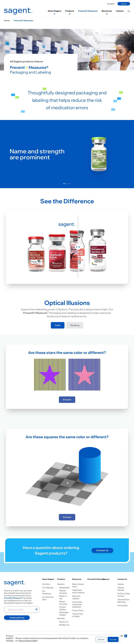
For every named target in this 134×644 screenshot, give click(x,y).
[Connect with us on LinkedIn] (121, 636)
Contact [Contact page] (111, 4)
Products (61, 579)
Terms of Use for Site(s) (28, 641)
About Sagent (48, 579)
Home (7, 20)
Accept (113, 639)
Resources (77, 579)
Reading (75, 325)
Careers (106, 579)
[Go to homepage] (15, 583)
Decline (101, 639)
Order (124, 4)
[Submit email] (36, 610)
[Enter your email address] (20, 610)
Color (58, 325)
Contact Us (122, 579)
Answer (67, 400)
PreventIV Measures (24, 20)
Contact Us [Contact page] (102, 554)
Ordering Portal (17, 618)
